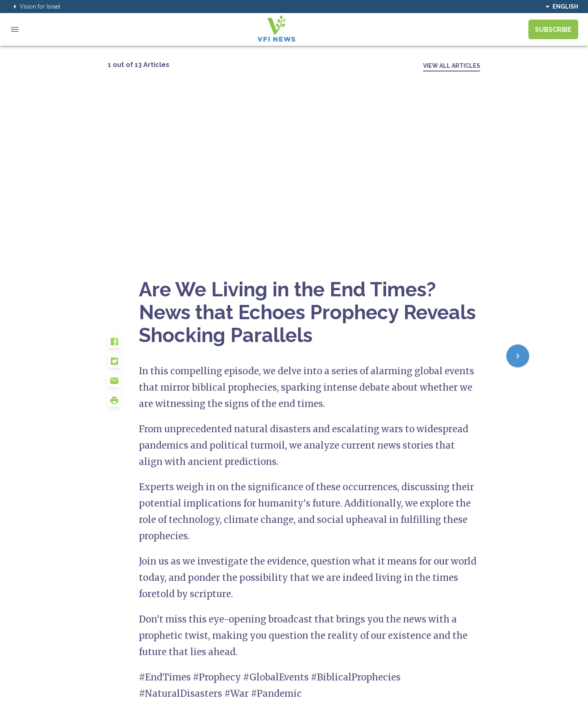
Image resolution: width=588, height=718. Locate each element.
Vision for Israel (35, 7)
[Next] (518, 356)
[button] (123, 345)
